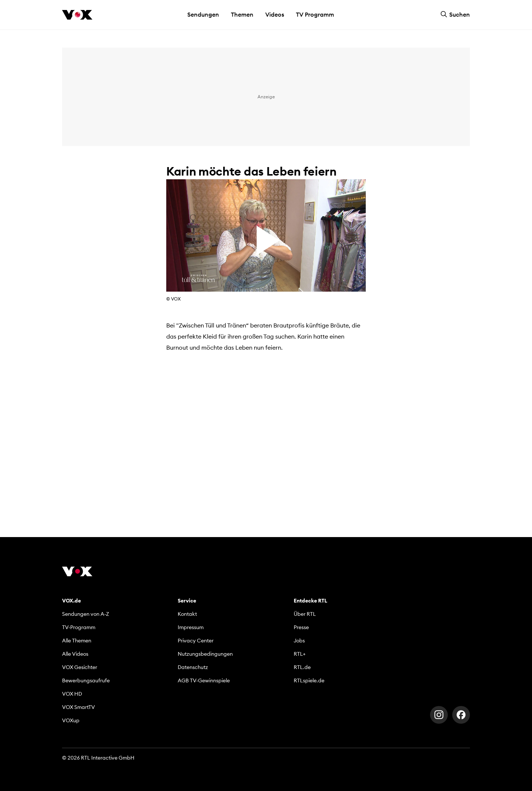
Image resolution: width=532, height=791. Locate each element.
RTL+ (300, 654)
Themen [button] (242, 14)
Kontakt (187, 614)
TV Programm (315, 14)
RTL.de (302, 667)
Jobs (299, 641)
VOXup (71, 720)
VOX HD (72, 694)
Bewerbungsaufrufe (86, 680)
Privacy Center (196, 641)
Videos (275, 14)
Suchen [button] (455, 14)
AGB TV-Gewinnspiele (204, 680)
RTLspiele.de (309, 680)
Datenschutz (193, 667)
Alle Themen (77, 641)
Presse (301, 627)
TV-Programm (79, 627)
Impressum (191, 627)
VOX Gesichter (80, 667)
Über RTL (305, 614)
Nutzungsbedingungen (205, 654)
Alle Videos (75, 654)
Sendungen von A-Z (86, 614)
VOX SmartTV (79, 707)
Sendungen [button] (203, 14)
